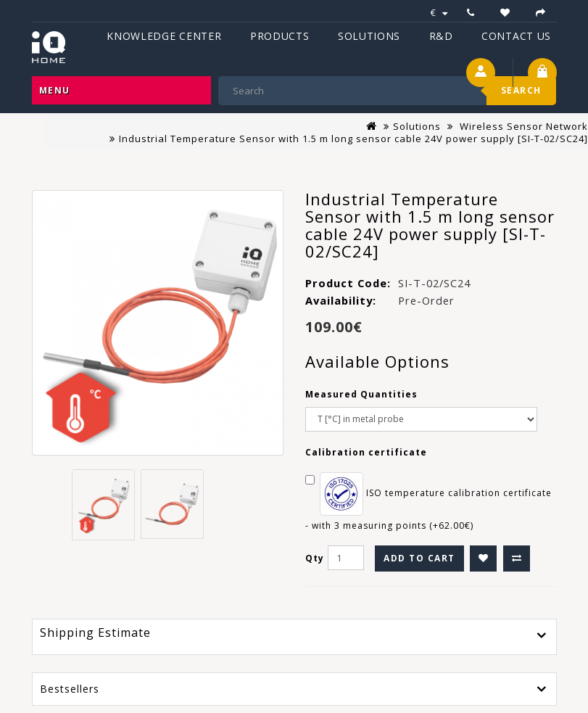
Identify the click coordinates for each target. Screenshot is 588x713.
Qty (315, 558)
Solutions (369, 36)
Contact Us (516, 36)
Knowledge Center (164, 36)
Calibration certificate (366, 452)
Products (280, 36)
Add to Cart (419, 558)
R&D (441, 36)
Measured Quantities (361, 394)
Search (521, 90)
